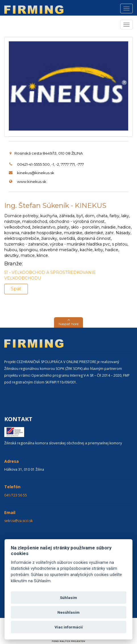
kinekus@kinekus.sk (36, 173)
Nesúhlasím (68, 612)
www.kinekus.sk (32, 182)
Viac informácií (69, 627)
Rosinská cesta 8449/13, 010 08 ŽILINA (46, 153)
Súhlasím (68, 598)
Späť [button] (16, 289)
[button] (68, 322)
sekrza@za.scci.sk (18, 521)
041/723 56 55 (16, 495)
